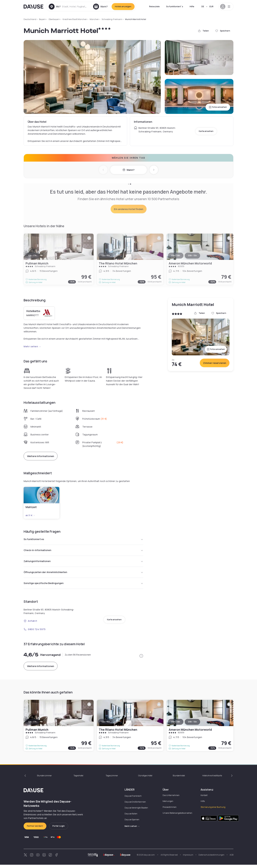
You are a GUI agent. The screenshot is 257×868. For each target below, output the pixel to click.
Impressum (188, 858)
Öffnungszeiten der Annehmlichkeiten (83, 575)
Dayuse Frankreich (133, 799)
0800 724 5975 (35, 633)
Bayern (42, 19)
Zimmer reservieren (215, 363)
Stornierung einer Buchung (213, 810)
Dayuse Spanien (132, 823)
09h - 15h (192, 725)
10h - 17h (32, 725)
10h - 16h (106, 725)
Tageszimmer (112, 779)
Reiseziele (154, 6)
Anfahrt (30, 624)
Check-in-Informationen (83, 551)
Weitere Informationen (41, 456)
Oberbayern (54, 19)
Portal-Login (59, 829)
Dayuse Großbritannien (135, 805)
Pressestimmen (170, 810)
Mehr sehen (32, 346)
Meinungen (168, 804)
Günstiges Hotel (145, 779)
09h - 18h (176, 725)
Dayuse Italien (131, 817)
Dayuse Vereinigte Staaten (136, 811)
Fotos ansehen (218, 107)
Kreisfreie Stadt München (75, 19)
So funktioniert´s (175, 6)
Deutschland (30, 19)
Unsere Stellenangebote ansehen (177, 816)
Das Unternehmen (171, 799)
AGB (232, 858)
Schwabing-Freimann (112, 19)
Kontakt (204, 799)
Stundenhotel (179, 779)
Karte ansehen (206, 131)
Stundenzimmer (44, 779)
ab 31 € (30, 515)
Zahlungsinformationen (83, 563)
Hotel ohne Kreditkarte (212, 779)
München (94, 19)
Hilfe (192, 6)
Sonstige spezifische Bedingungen (83, 586)
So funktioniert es (83, 540)
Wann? (128, 170)
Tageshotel (78, 779)
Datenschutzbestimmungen (211, 858)
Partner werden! (35, 829)
